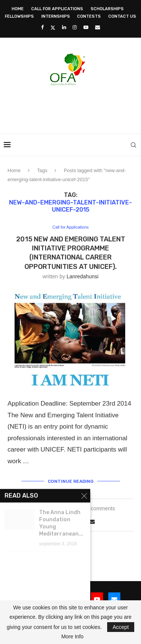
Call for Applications (57, 9)
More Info (72, 636)
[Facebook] (42, 27)
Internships (56, 16)
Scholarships (107, 9)
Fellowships (19, 16)
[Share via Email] (92, 522)
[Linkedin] (64, 27)
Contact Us (122, 16)
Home (18, 9)
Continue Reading (71, 481)
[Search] (133, 145)
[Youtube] (86, 27)
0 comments (101, 508)
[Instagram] (75, 27)
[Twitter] (53, 27)
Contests (89, 16)
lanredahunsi (83, 276)
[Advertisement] (72, 107)
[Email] (98, 27)
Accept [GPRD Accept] (121, 627)
